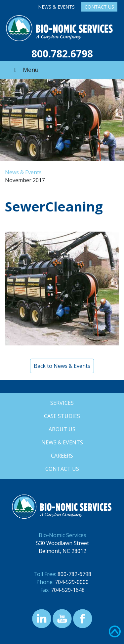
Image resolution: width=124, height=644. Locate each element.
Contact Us (99, 7)
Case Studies (62, 416)
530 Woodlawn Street (62, 543)
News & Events (56, 7)
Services (62, 403)
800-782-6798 (74, 574)
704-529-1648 (68, 590)
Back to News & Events (62, 366)
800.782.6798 (62, 54)
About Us (62, 429)
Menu (25, 70)
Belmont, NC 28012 (62, 551)
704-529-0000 (72, 582)
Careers (62, 456)
